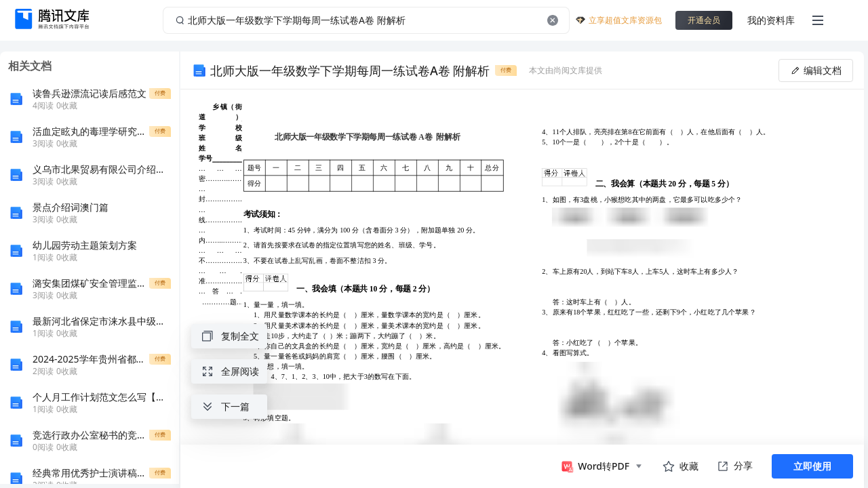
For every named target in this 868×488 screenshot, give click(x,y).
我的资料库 (771, 20)
